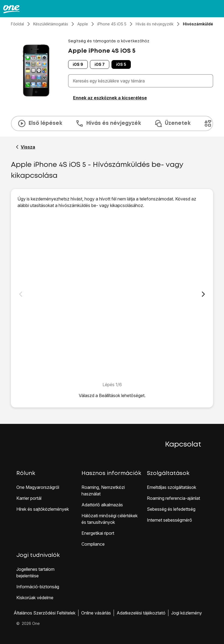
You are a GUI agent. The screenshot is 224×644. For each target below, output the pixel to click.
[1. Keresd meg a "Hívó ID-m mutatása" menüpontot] (112, 295)
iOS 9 (78, 64)
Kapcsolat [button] (183, 445)
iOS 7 (100, 64)
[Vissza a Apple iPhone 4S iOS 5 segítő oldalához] (25, 147)
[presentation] (112, 123)
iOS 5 (121, 64)
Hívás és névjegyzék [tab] (108, 123)
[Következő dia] (203, 294)
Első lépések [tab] (40, 123)
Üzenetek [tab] (172, 123)
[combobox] (142, 81)
